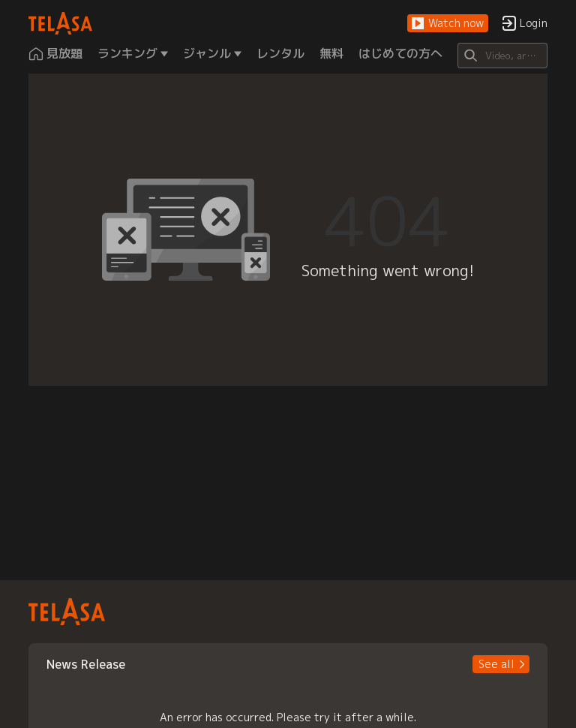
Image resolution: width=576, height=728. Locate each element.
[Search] (502, 56)
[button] (448, 24)
